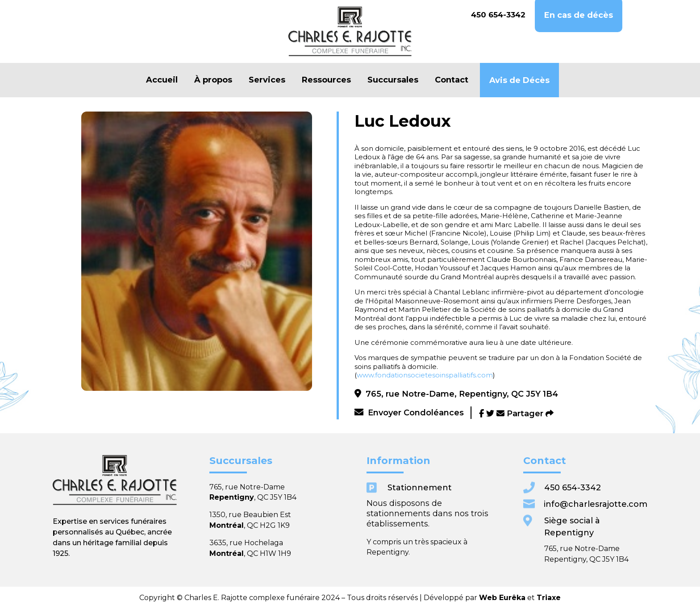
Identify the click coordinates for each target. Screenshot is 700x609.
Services (267, 80)
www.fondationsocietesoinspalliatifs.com (425, 375)
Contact (452, 80)
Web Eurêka (435, 598)
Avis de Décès (519, 81)
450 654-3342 (498, 15)
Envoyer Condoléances (409, 413)
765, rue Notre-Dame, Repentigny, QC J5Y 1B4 (456, 394)
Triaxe (461, 598)
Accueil (162, 80)
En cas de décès (579, 15)
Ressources (326, 80)
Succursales (393, 80)
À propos (213, 80)
